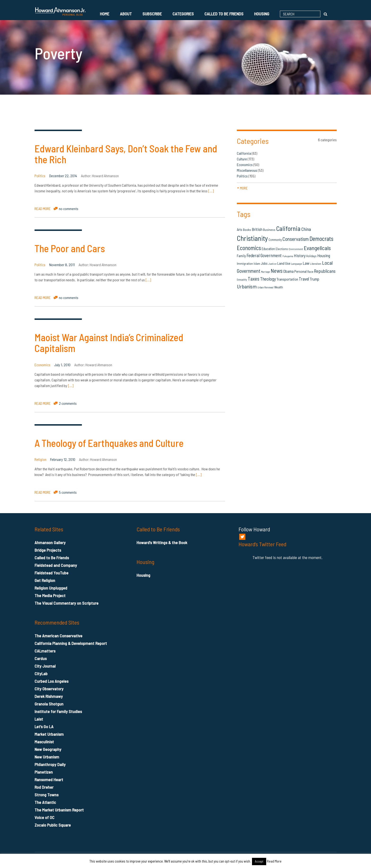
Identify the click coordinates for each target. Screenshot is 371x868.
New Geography (48, 749)
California (244, 153)
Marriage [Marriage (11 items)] (265, 272)
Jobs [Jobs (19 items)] (264, 263)
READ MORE (43, 209)
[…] (211, 191)
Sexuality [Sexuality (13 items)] (242, 279)
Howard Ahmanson (105, 176)
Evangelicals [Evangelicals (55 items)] (317, 248)
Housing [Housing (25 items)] (324, 256)
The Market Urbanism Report (59, 810)
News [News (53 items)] (277, 271)
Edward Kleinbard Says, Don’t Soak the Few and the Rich (126, 154)
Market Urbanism (49, 734)
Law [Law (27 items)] (306, 263)
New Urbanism (47, 757)
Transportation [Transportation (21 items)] (287, 279)
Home (105, 14)
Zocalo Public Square (53, 825)
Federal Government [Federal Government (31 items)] (264, 255)
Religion (40, 459)
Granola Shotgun (49, 704)
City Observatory (49, 689)
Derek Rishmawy (49, 696)
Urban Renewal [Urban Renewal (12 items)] (265, 287)
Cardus (41, 658)
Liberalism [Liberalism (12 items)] (316, 264)
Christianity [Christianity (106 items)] (252, 238)
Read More (274, 861)
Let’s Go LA (44, 727)
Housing (262, 14)
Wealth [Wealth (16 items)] (279, 287)
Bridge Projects (48, 550)
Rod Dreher (44, 787)
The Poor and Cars (70, 248)
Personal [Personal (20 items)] (300, 271)
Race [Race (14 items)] (310, 272)
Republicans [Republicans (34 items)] (325, 271)
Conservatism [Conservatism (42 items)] (296, 239)
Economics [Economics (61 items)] (249, 248)
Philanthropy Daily (50, 764)
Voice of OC (44, 817)
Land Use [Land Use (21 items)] (284, 263)
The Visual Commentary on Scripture (66, 603)
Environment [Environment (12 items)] (296, 249)
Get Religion (45, 580)
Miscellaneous (247, 170)
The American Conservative (58, 636)
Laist (39, 719)
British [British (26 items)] (257, 229)
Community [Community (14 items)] (275, 240)
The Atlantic (45, 802)
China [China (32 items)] (306, 229)
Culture (242, 159)
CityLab (41, 674)
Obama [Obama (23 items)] (288, 271)
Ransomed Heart (49, 780)
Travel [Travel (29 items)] (304, 279)
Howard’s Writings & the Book (162, 542)
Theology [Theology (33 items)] (268, 279)
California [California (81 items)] (288, 228)
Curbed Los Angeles (51, 681)
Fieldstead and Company (56, 565)
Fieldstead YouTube (51, 573)
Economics (42, 365)
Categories (183, 14)
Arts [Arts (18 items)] (240, 229)
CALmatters (45, 651)
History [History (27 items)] (300, 256)
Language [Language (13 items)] (296, 264)
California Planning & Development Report (71, 643)
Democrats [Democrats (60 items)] (321, 238)
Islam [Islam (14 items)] (257, 264)
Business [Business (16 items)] (269, 230)
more (242, 188)
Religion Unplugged (51, 588)
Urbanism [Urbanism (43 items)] (247, 286)
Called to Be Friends (224, 14)
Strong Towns (46, 795)
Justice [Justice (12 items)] (272, 264)
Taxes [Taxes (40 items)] (254, 279)
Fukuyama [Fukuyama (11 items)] (288, 256)
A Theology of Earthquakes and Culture (109, 443)
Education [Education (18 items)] (268, 249)
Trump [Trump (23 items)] (314, 279)
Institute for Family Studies (58, 711)
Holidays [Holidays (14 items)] (311, 256)
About (126, 14)
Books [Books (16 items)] (247, 230)
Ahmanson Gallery (50, 542)
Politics (40, 176)
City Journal (45, 666)
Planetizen (44, 772)
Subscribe (152, 14)
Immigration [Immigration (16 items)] (245, 263)
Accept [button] (259, 861)
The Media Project (50, 595)
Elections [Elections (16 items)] (282, 249)
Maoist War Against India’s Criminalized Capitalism (109, 343)
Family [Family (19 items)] (241, 256)
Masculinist (44, 742)
